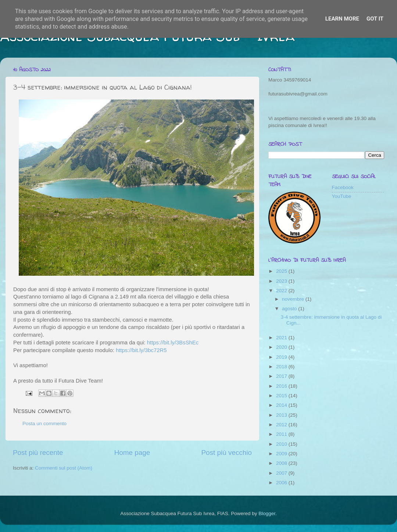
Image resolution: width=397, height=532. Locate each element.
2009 (282, 454)
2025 (282, 271)
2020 (282, 347)
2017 (282, 376)
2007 (282, 473)
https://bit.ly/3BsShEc (174, 343)
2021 (282, 338)
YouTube (342, 196)
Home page (132, 453)
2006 (282, 483)
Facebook (343, 187)
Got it (375, 19)
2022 (282, 291)
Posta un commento (44, 424)
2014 (282, 405)
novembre (294, 299)
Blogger (267, 513)
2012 (282, 425)
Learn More (342, 19)
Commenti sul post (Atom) (64, 468)
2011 (282, 434)
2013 (282, 415)
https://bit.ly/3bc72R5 (141, 350)
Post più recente (38, 453)
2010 (282, 444)
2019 (282, 357)
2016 (282, 386)
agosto (290, 309)
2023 (282, 281)
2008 (282, 463)
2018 (282, 367)
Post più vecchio (226, 453)
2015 (282, 396)
